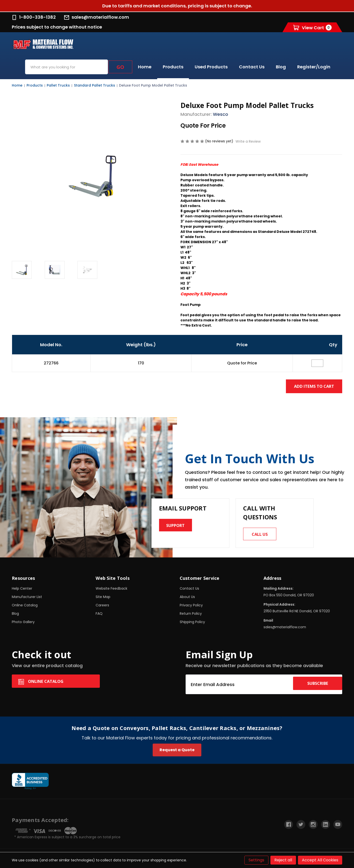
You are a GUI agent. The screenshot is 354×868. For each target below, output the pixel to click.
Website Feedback (111, 591)
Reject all (283, 860)
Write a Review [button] (248, 141)
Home (145, 67)
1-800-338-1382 (34, 17)
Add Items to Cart (309, 386)
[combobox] (66, 67)
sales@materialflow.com (97, 17)
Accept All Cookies (320, 860)
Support (178, 526)
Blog (281, 67)
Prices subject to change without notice (57, 27)
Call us (262, 535)
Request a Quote (177, 752)
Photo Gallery (23, 624)
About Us (187, 599)
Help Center (22, 591)
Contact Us (252, 67)
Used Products (211, 67)
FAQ (99, 616)
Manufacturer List (27, 599)
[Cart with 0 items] (312, 27)
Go (120, 67)
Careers (102, 607)
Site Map (103, 599)
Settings (256, 860)
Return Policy (191, 616)
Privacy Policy (191, 607)
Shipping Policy (192, 624)
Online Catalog (25, 607)
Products (173, 67)
